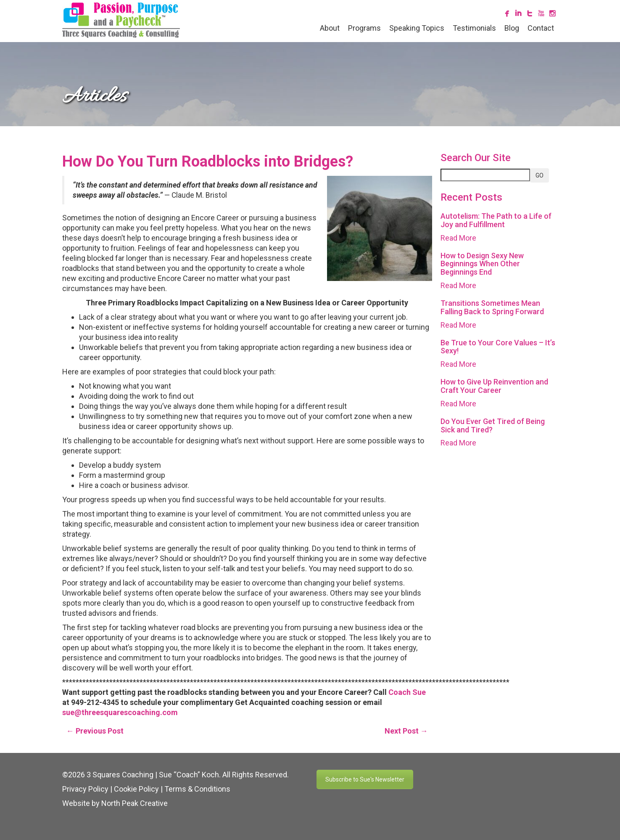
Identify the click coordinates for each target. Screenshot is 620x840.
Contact (541, 28)
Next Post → (406, 731)
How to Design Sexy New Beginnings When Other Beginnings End (482, 264)
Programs (364, 28)
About (330, 28)
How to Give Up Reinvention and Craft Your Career (494, 386)
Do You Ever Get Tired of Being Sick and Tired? (493, 425)
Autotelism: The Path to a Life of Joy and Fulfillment (496, 220)
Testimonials (474, 28)
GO (540, 175)
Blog (512, 28)
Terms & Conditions (197, 789)
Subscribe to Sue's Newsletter (365, 779)
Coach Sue (407, 692)
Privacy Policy (85, 789)
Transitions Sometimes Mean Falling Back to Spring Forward (492, 307)
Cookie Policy (136, 789)
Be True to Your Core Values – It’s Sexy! (498, 347)
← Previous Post (95, 731)
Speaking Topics (417, 28)
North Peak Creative (135, 803)
